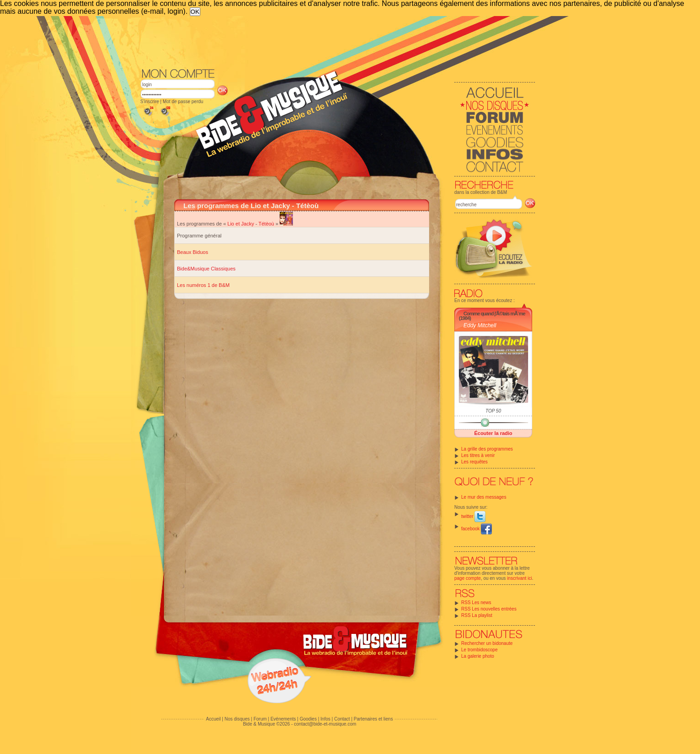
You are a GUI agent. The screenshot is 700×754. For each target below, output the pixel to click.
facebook (477, 529)
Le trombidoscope (480, 650)
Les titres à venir (478, 455)
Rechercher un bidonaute (487, 643)
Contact (342, 719)
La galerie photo (478, 656)
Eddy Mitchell (480, 325)
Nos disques (237, 719)
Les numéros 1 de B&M (203, 285)
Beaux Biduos (193, 252)
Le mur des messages (484, 497)
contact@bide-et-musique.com (325, 724)
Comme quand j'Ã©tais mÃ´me (494, 314)
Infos (325, 719)
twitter (473, 516)
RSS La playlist (477, 615)
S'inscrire (150, 102)
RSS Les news (476, 603)
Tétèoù (266, 224)
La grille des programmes (487, 449)
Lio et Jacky (241, 224)
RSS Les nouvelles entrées (489, 609)
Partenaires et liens (374, 719)
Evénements (283, 719)
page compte (468, 578)
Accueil (213, 719)
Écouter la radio (493, 433)
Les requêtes (474, 462)
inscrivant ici (519, 578)
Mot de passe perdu (183, 102)
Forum (260, 719)
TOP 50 (493, 411)
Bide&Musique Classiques (206, 269)
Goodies (308, 719)
